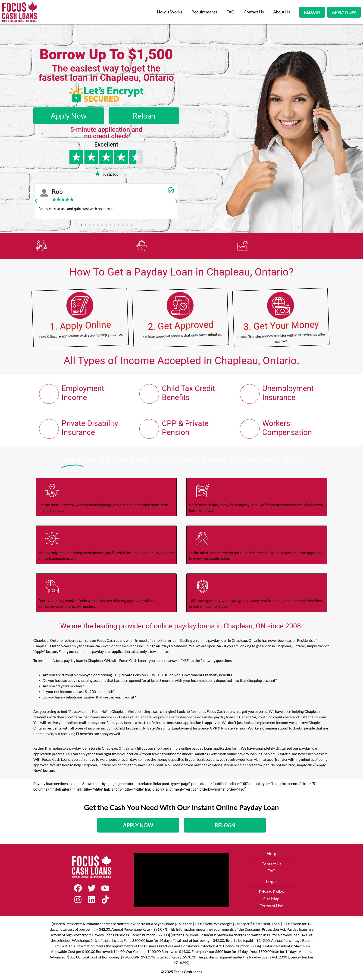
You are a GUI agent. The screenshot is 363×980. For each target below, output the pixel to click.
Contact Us (254, 12)
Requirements (204, 12)
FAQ (230, 12)
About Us (282, 12)
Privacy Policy (271, 892)
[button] (36, 201)
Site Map (271, 899)
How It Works (170, 12)
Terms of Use (271, 906)
